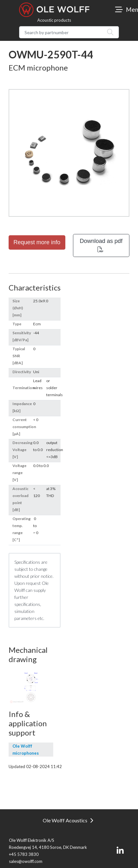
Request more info (37, 242)
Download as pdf (101, 245)
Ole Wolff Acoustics (68, 820)
